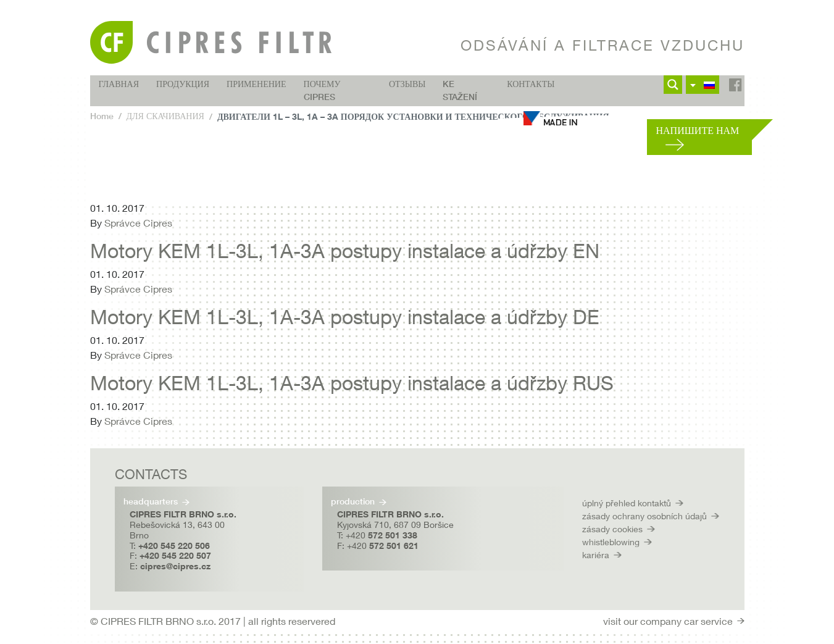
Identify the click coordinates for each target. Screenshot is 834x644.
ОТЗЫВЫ (407, 84)
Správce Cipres (138, 223)
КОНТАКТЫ (531, 84)
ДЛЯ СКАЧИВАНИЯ (165, 116)
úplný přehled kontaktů (627, 503)
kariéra (596, 555)
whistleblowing (611, 542)
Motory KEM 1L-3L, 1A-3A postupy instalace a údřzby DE (345, 317)
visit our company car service (668, 621)
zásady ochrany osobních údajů (644, 516)
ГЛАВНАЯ (119, 84)
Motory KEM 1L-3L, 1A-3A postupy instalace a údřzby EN (345, 251)
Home (102, 116)
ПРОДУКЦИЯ (183, 84)
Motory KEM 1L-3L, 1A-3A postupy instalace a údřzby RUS (352, 383)
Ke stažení (460, 90)
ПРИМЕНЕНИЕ (256, 84)
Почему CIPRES (322, 90)
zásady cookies (612, 529)
